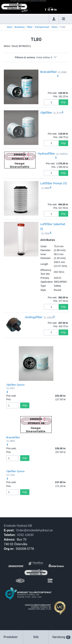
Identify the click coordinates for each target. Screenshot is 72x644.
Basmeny (20, 27)
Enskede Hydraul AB (18, 526)
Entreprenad (42, 27)
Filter (30, 27)
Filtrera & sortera (36, 57)
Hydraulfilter (46, 153)
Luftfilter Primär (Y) (54, 183)
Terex (54, 27)
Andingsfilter (34, 317)
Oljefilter (46, 112)
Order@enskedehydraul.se (34, 530)
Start (10, 27)
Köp (63, 102)
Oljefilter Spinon (15, 385)
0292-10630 (25, 535)
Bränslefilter (49, 72)
